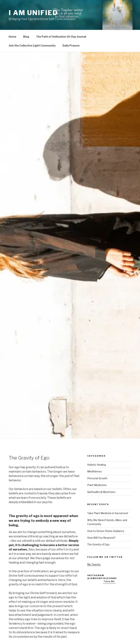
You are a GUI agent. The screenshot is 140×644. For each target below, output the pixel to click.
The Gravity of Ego (98, 544)
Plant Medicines (97, 485)
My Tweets (94, 564)
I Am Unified (33, 13)
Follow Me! (109, 581)
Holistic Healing (97, 465)
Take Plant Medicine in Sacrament (108, 513)
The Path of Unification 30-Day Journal (61, 37)
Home (13, 37)
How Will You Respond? (101, 538)
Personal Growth (97, 478)
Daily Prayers (71, 45)
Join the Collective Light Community (32, 45)
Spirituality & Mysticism (101, 492)
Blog (26, 37)
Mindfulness (95, 471)
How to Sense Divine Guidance (106, 531)
